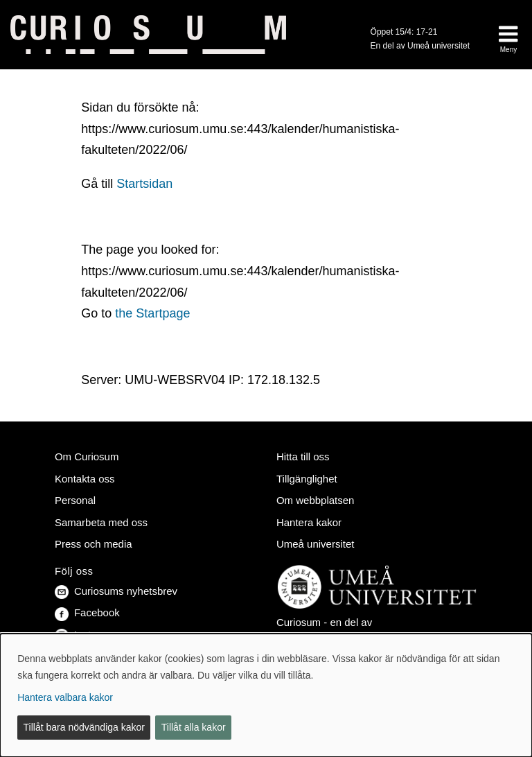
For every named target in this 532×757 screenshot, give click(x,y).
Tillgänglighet (307, 479)
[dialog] (266, 695)
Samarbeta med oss (101, 522)
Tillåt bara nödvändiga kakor (84, 727)
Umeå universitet (315, 544)
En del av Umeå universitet (420, 46)
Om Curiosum (87, 456)
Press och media (94, 544)
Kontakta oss (85, 479)
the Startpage (152, 313)
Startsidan (144, 184)
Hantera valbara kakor (65, 697)
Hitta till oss (303, 456)
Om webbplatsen (315, 500)
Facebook (87, 612)
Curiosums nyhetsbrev (116, 591)
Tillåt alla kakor (194, 727)
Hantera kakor (309, 522)
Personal (75, 500)
